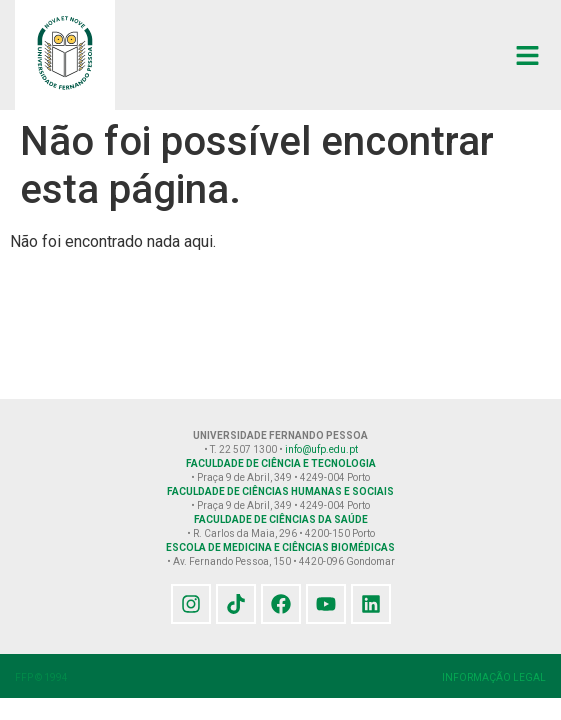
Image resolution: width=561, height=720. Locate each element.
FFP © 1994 (41, 677)
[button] (528, 55)
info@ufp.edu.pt (321, 449)
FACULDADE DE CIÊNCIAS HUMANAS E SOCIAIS (280, 491)
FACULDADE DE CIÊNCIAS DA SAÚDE (281, 519)
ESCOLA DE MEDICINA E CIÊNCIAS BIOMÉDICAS (280, 547)
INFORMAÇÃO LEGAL (494, 677)
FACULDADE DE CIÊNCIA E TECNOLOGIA (281, 463)
